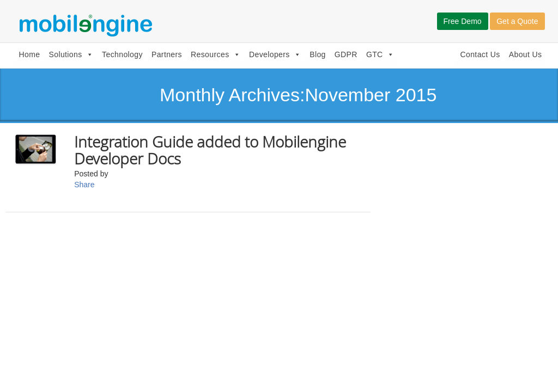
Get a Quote (517, 21)
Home (30, 54)
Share (84, 185)
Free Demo (463, 21)
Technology (122, 54)
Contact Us (480, 54)
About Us (526, 54)
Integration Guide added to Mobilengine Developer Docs (210, 150)
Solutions (71, 54)
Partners (167, 54)
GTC (380, 54)
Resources (216, 54)
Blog (318, 54)
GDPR (346, 54)
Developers (275, 54)
